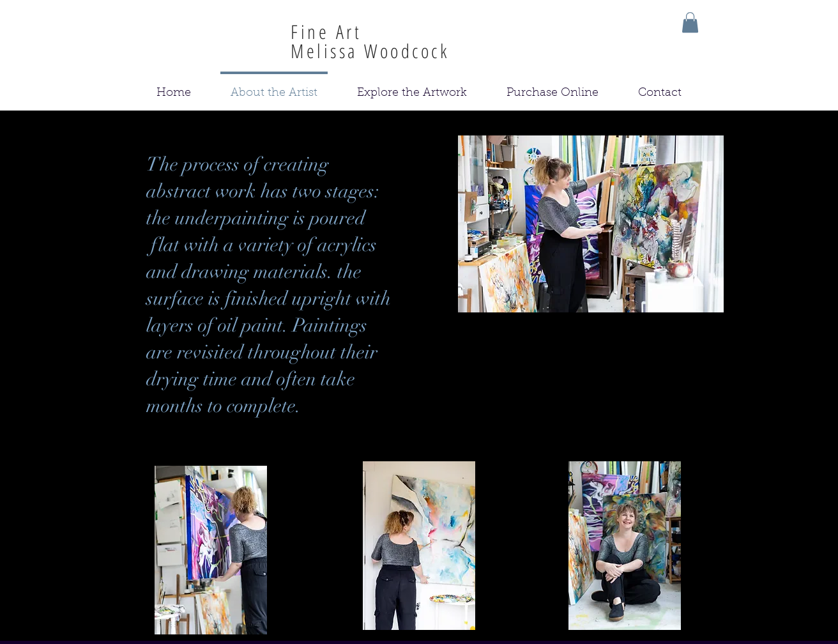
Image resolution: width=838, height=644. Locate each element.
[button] (690, 22)
